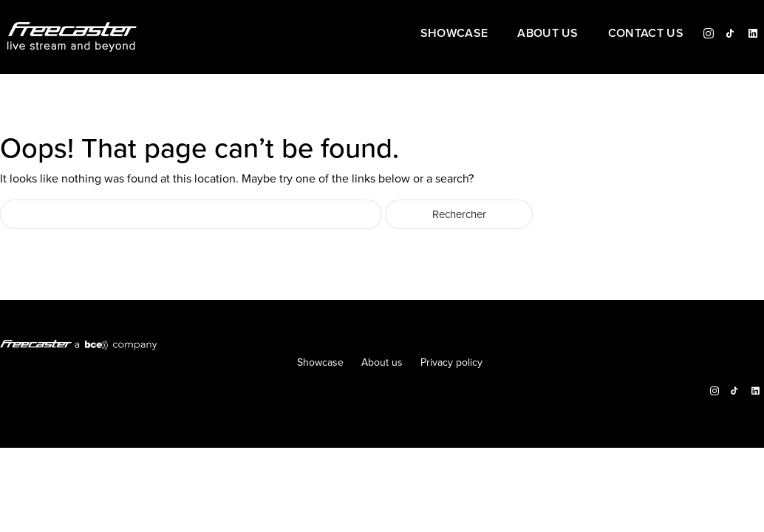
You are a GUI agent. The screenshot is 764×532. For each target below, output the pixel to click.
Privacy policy (451, 362)
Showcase (454, 34)
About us (548, 34)
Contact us (646, 34)
